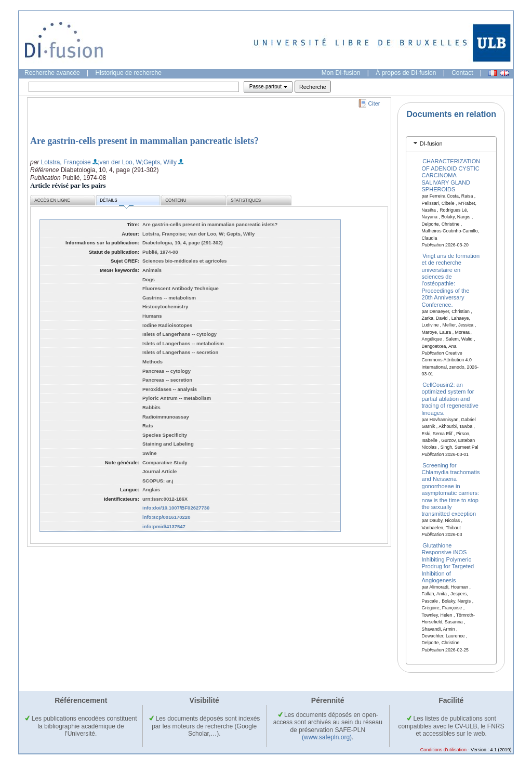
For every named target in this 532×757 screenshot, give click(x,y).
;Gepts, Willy (159, 162)
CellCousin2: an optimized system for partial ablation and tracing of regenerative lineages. (450, 399)
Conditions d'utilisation (443, 750)
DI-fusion (431, 143)
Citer (374, 103)
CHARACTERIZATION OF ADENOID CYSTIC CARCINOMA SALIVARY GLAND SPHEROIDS (451, 175)
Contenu (176, 200)
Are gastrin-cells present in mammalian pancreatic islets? (144, 141)
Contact (462, 73)
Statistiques (246, 200)
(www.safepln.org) (327, 737)
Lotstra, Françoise (66, 162)
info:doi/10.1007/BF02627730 (176, 508)
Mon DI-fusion (341, 73)
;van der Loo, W (120, 162)
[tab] (451, 144)
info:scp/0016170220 (166, 517)
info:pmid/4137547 (164, 526)
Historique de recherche (129, 73)
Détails (116, 202)
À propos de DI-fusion (406, 73)
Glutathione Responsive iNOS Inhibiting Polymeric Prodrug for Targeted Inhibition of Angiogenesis (448, 563)
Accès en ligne (52, 200)
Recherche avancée (52, 73)
